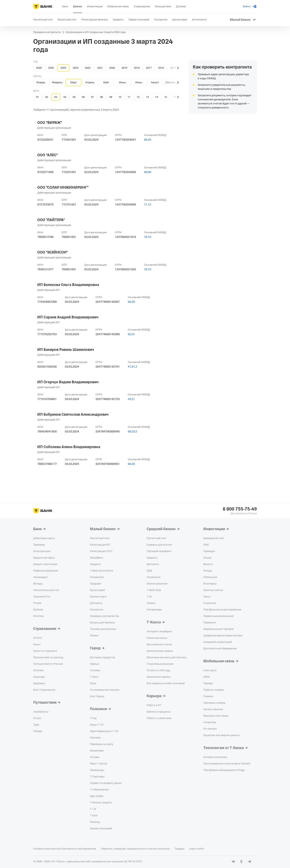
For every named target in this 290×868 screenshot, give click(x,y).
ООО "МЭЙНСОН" (53, 252)
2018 (137, 68)
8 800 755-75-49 (240, 509)
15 (166, 97)
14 (157, 97)
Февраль (57, 82)
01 (37, 97)
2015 (173, 68)
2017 (149, 68)
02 (47, 97)
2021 (100, 68)
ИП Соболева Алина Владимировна (69, 447)
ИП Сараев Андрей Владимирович (68, 317)
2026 (39, 68)
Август (155, 82)
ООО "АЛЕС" (48, 155)
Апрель (90, 82)
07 (92, 97)
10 (120, 97)
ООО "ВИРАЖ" (50, 123)
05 (74, 97)
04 (65, 97)
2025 (51, 68)
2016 (161, 68)
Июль (139, 82)
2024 (63, 68)
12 (138, 97)
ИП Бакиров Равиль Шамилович (66, 350)
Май (106, 82)
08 (101, 97)
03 (56, 97)
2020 (112, 68)
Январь (41, 82)
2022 (88, 68)
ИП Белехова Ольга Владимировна (68, 285)
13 (147, 97)
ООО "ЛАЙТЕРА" (51, 220)
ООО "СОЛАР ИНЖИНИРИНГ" (63, 187)
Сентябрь (171, 82)
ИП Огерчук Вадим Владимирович (68, 382)
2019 (124, 68)
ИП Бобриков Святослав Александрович (73, 414)
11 (129, 97)
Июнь (122, 82)
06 (83, 97)
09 (111, 97)
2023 (76, 68)
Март (74, 82)
